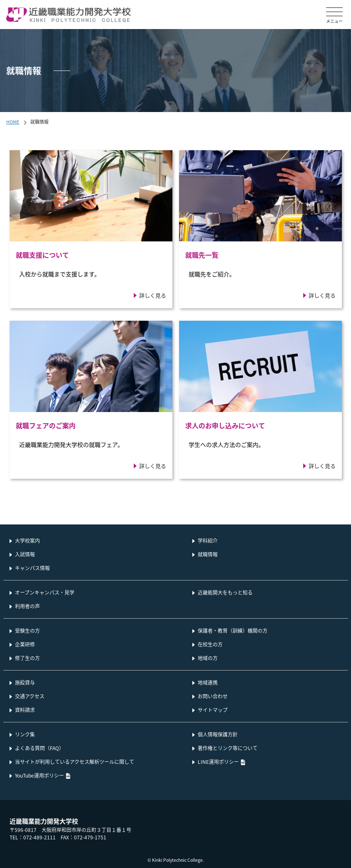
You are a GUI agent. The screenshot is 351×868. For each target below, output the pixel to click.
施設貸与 (25, 682)
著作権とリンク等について (228, 748)
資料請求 (25, 710)
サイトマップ (213, 710)
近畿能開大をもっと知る (225, 592)
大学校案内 (27, 540)
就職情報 (208, 554)
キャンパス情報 (32, 568)
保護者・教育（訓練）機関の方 (233, 630)
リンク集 (25, 734)
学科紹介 (208, 540)
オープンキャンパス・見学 (45, 592)
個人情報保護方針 (218, 734)
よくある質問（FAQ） (39, 748)
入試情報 (25, 554)
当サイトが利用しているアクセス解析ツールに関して (75, 762)
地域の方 (208, 658)
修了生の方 (27, 658)
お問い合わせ (213, 696)
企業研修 (25, 644)
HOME (13, 122)
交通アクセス (30, 696)
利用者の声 (27, 606)
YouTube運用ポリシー (39, 775)
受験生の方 (27, 630)
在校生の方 (210, 644)
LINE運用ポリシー (218, 762)
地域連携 (208, 682)
